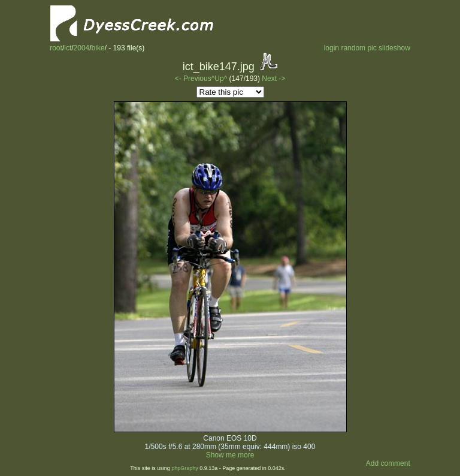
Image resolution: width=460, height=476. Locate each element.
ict (68, 48)
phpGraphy (185, 468)
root (56, 48)
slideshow (394, 48)
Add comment (388, 463)
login (332, 48)
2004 (82, 48)
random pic (358, 48)
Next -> (273, 79)
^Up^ (220, 79)
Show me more (230, 455)
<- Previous (193, 79)
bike (98, 48)
